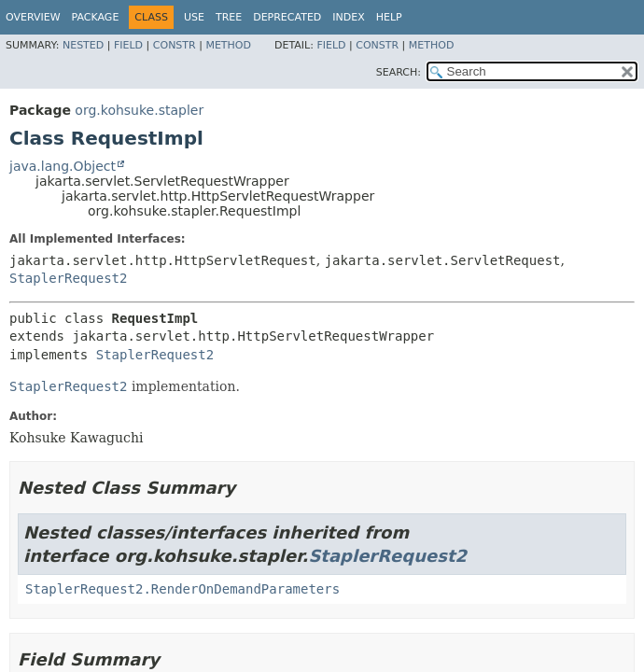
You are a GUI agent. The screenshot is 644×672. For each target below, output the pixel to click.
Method (228, 45)
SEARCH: (399, 72)
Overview (33, 17)
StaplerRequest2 (68, 278)
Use (194, 17)
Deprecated (287, 17)
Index (348, 17)
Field (128, 45)
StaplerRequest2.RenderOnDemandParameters (182, 589)
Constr (175, 45)
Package (96, 17)
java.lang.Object (63, 166)
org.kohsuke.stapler (139, 110)
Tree (229, 17)
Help (389, 17)
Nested (83, 45)
